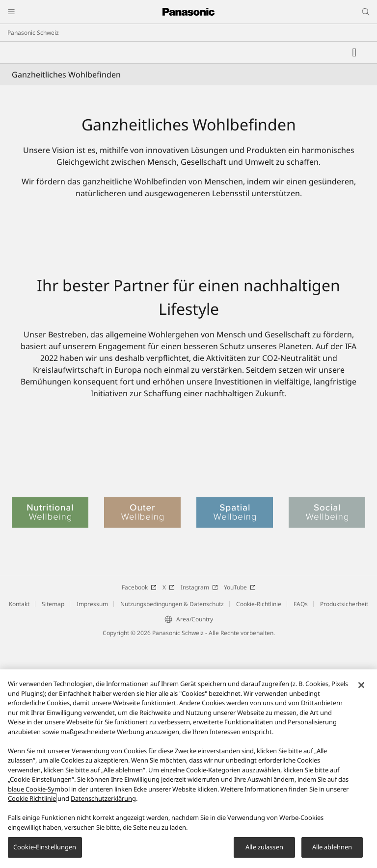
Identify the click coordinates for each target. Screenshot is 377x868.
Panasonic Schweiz (33, 33)
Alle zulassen (264, 847)
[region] (188, 769)
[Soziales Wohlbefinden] (188, 613)
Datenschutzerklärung (103, 798)
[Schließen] (361, 685)
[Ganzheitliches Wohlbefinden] (188, 174)
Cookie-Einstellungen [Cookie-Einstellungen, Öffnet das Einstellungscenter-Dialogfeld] (45, 847)
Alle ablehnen (332, 847)
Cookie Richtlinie (32, 798)
